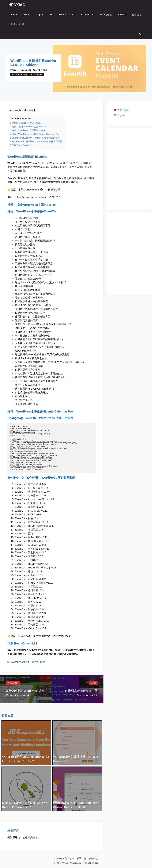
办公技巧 (137, 15)
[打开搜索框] (140, 34)
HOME (14, 15)
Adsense (122, 15)
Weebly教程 (106, 15)
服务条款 (93, 858)
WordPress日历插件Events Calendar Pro (45, 411)
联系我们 (81, 858)
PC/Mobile (88, 15)
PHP (51, 15)
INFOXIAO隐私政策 (64, 858)
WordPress (68, 15)
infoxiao (14, 70)
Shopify (39, 15)
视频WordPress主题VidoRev (36, 205)
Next (93, 683)
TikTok (26, 15)
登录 (35, 837)
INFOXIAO (16, 5)
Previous (13, 683)
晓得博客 (94, 863)
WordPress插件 (20, 75)
